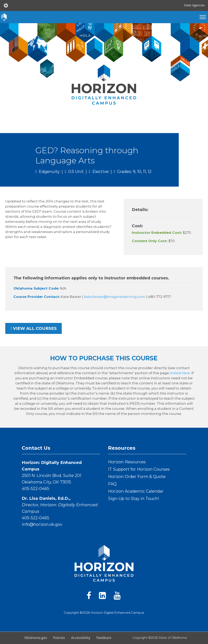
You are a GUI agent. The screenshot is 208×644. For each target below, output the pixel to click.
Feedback (104, 638)
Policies (59, 638)
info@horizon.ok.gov (42, 524)
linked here (180, 373)
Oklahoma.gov (36, 638)
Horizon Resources (127, 462)
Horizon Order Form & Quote (137, 477)
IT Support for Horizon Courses (139, 469)
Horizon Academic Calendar (136, 491)
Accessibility (81, 638)
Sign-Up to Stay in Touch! (134, 499)
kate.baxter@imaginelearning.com (115, 297)
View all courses (34, 328)
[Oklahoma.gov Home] (6, 5)
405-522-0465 (35, 489)
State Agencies (194, 5)
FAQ (112, 484)
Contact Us (36, 448)
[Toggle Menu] (203, 17)
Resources (122, 448)
